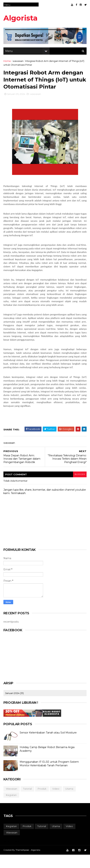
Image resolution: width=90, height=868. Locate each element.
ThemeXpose (22, 863)
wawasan (18, 62)
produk (42, 802)
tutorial (28, 802)
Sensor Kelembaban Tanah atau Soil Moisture (48, 746)
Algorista (21, 18)
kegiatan (11, 808)
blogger (79, 487)
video (56, 802)
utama (69, 802)
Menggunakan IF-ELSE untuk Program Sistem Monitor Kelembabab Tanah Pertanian (49, 777)
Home (7, 62)
